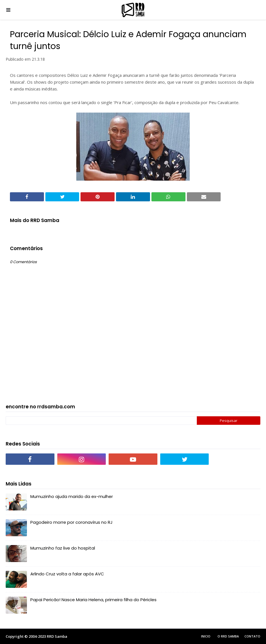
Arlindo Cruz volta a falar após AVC (67, 574)
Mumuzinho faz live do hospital (63, 548)
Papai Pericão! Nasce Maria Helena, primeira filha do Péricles (93, 600)
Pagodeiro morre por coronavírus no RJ (71, 522)
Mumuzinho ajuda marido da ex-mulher (72, 496)
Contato (252, 636)
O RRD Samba (228, 636)
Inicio (206, 636)
